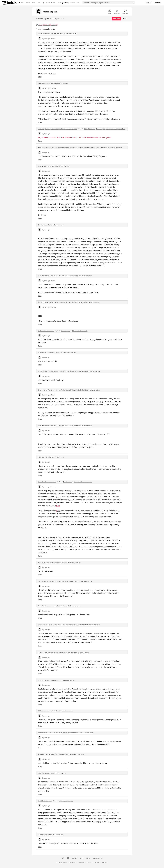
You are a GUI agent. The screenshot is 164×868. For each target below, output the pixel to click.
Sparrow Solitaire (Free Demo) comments (50, 733)
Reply (40, 77)
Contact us (98, 858)
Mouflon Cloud (68, 276)
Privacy (97, 862)
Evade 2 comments (44, 34)
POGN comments (43, 680)
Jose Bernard (60, 680)
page (58, 511)
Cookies (105, 862)
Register (158, 3)
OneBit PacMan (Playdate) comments (49, 371)
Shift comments (43, 457)
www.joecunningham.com (48, 25)
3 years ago (46, 39)
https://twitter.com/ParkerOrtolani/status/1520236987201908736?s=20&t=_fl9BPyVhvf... (75, 137)
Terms (89, 862)
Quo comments (43, 166)
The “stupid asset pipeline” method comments (52, 302)
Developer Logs (63, 3)
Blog (88, 858)
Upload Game (49, 3)
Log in (148, 3)
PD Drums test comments (46, 331)
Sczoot (58, 711)
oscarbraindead (72, 371)
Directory (81, 862)
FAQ (82, 858)
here (58, 506)
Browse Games (24, 3)
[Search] (133, 3)
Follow (116, 19)
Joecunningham (66, 331)
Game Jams (36, 3)
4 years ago (46, 839)
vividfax (57, 166)
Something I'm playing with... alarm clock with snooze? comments (57, 129)
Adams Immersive (89, 129)
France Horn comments (45, 754)
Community (75, 3)
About (75, 858)
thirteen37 (60, 34)
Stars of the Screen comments (47, 276)
